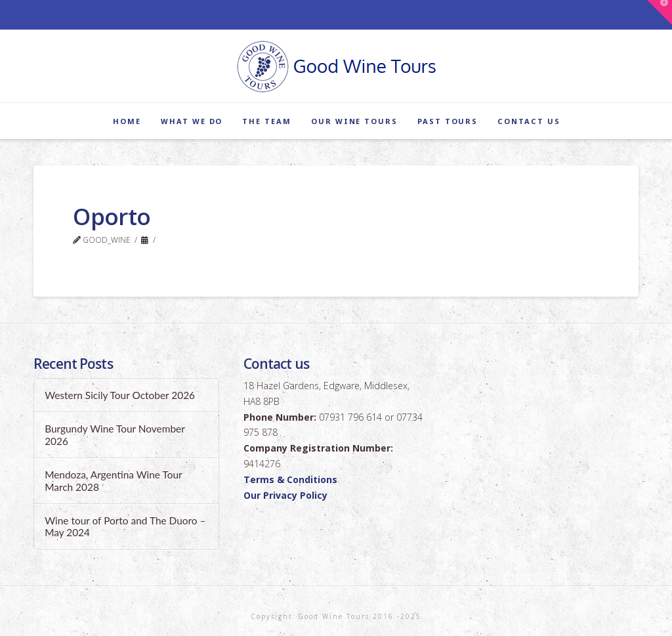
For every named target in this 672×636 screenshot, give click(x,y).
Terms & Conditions (290, 479)
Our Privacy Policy (285, 495)
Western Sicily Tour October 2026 (120, 395)
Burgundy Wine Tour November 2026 (115, 435)
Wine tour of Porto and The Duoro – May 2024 (125, 527)
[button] (660, 12)
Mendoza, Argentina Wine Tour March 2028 (113, 481)
